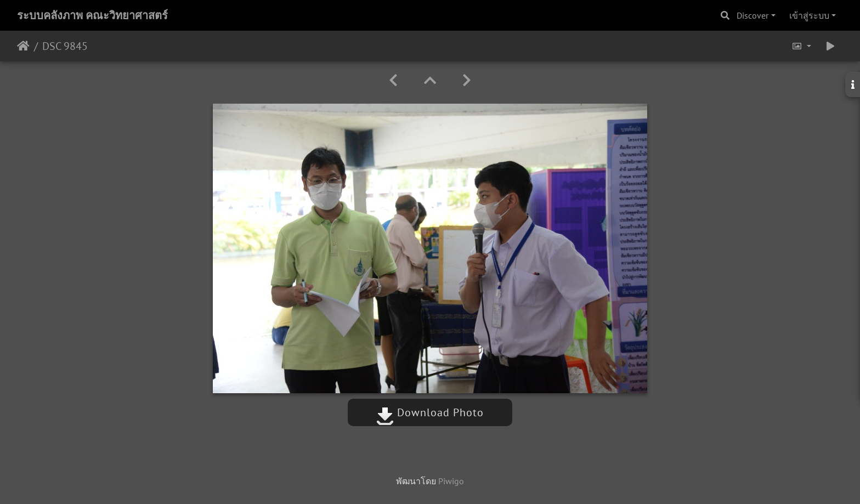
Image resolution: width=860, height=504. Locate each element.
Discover (752, 15)
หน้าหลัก (23, 46)
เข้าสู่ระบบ (809, 15)
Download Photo (430, 412)
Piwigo (451, 481)
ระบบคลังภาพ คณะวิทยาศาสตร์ (92, 15)
